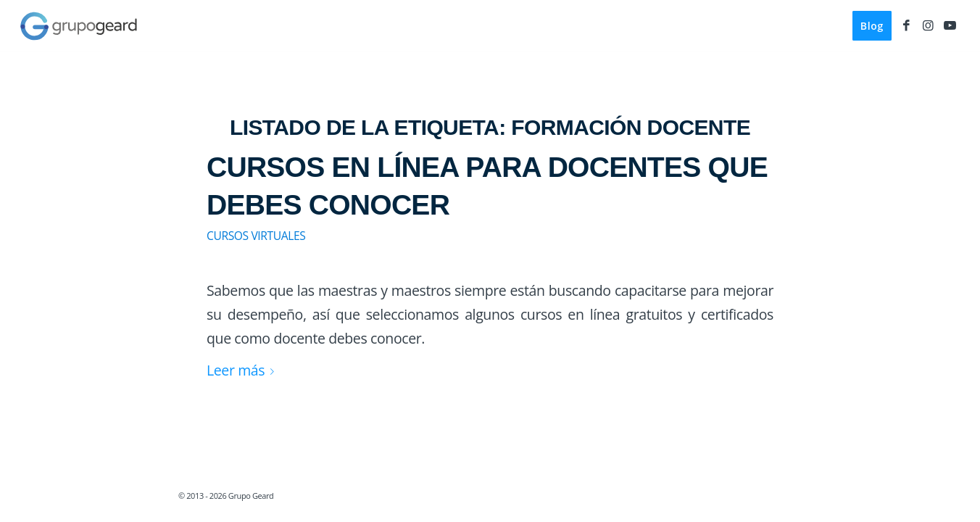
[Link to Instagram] (928, 25)
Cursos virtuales (256, 236)
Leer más (243, 370)
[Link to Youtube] (950, 25)
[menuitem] (872, 26)
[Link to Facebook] (906, 25)
